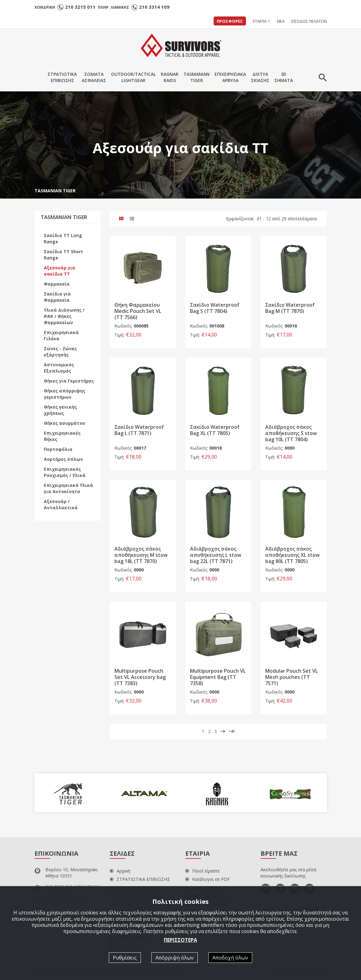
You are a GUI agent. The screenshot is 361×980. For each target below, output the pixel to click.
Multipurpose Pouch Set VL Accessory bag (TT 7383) (140, 677)
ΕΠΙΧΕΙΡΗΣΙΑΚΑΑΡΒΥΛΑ (230, 77)
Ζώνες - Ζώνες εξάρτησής (60, 352)
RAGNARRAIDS (170, 77)
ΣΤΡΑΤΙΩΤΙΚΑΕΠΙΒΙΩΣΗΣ (62, 77)
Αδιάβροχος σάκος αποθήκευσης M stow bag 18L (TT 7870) (141, 555)
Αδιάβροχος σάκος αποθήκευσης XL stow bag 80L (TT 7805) (292, 555)
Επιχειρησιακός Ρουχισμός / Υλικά (65, 472)
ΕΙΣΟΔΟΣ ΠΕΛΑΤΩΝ (309, 21)
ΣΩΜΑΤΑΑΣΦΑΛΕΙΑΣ (94, 77)
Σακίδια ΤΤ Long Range (63, 238)
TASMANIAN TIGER (55, 191)
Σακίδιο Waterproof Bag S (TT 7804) (215, 308)
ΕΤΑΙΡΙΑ (260, 21)
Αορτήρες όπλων (63, 459)
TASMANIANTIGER (197, 77)
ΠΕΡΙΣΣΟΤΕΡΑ (180, 940)
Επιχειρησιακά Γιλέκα (61, 335)
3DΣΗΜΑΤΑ (284, 77)
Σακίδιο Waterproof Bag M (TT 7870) (290, 308)
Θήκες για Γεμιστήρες (69, 381)
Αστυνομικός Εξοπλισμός (59, 368)
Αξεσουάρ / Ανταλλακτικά (61, 504)
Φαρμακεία (57, 284)
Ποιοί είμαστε (203, 871)
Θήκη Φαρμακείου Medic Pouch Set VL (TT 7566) (138, 311)
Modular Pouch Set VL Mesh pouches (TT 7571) (292, 677)
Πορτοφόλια (58, 449)
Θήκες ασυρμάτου (65, 423)
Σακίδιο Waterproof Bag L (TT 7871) (139, 430)
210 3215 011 (80, 7)
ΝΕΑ (281, 21)
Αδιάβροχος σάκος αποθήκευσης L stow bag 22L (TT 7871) (216, 555)
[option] (71, 793)
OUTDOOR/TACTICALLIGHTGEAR (133, 77)
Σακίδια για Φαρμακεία (57, 297)
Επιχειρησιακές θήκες (62, 436)
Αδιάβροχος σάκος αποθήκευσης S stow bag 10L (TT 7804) (291, 433)
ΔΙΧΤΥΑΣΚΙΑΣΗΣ (260, 77)
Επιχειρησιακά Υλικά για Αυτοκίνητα (68, 488)
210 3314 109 (154, 7)
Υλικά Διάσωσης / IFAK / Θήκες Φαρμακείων (64, 316)
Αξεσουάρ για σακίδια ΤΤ (60, 271)
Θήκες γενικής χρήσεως (60, 410)
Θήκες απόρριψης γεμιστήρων (65, 394)
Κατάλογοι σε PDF (208, 879)
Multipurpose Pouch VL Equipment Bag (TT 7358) (218, 677)
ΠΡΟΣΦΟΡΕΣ (230, 21)
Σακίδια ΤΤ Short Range (63, 255)
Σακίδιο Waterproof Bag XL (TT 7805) (215, 430)
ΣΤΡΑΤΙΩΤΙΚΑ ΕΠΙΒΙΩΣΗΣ (140, 879)
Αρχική (120, 871)
